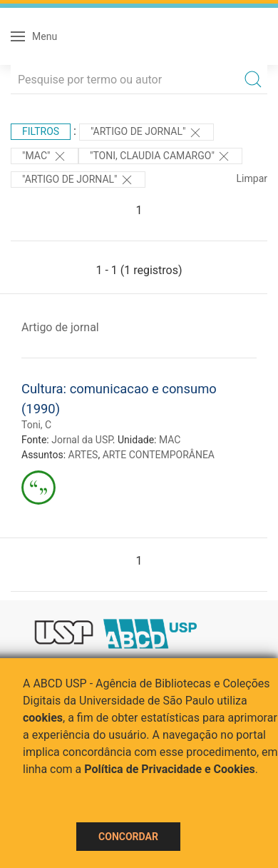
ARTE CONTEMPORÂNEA (159, 455)
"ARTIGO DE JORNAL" (146, 133)
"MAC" (45, 156)
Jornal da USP (82, 440)
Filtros (41, 131)
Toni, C (36, 425)
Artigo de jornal (60, 327)
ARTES (83, 455)
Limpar (252, 178)
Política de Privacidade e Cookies (170, 769)
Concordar (128, 837)
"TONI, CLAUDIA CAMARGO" (160, 156)
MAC (170, 440)
